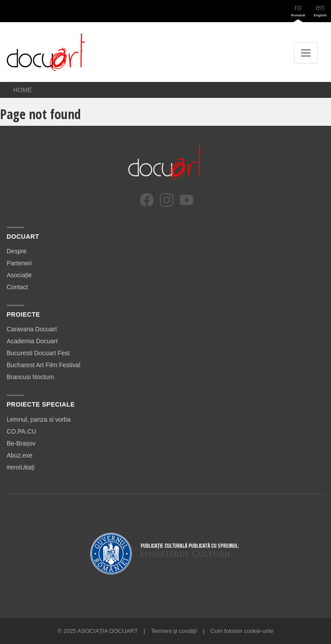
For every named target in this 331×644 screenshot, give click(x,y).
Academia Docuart (32, 341)
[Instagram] (167, 200)
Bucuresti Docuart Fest (38, 353)
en (320, 10)
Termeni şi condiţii (174, 631)
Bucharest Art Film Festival (44, 365)
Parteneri (19, 263)
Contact (17, 287)
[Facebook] (147, 200)
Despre (17, 251)
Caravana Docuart (32, 329)
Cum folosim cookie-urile (242, 631)
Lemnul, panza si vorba (39, 419)
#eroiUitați (21, 467)
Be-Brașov (21, 443)
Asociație (19, 275)
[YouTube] (187, 200)
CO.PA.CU (21, 431)
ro (298, 10)
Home (23, 90)
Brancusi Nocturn (30, 377)
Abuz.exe (19, 455)
